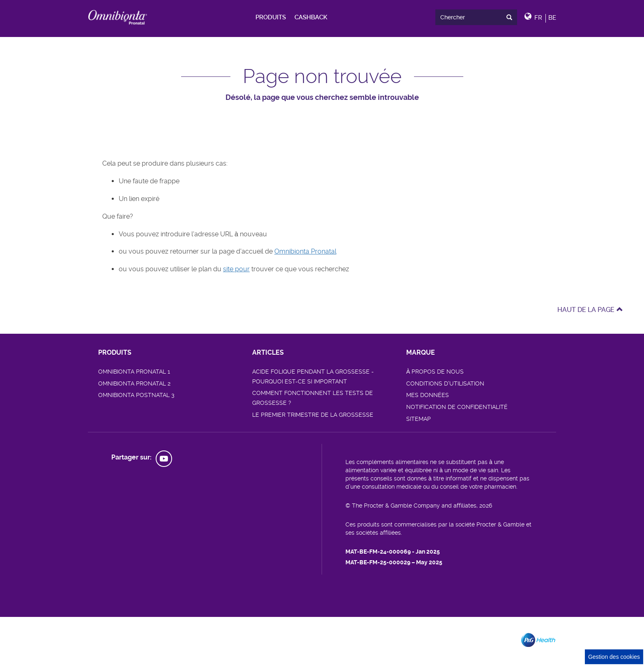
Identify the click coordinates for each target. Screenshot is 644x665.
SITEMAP (419, 419)
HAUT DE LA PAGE (590, 310)
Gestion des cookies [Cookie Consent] (614, 657)
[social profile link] (164, 459)
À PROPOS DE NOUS (435, 372)
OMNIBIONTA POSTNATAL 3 (136, 395)
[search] (476, 17)
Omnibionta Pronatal (305, 251)
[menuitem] (271, 17)
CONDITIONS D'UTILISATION (445, 383)
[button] (540, 17)
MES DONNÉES (428, 395)
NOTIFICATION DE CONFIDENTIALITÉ (457, 407)
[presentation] (511, 17)
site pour (236, 269)
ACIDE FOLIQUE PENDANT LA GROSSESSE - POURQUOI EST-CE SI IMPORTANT (313, 376)
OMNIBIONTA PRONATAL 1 (134, 372)
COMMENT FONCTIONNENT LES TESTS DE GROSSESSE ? (313, 398)
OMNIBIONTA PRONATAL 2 (134, 383)
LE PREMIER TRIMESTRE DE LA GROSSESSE (313, 415)
